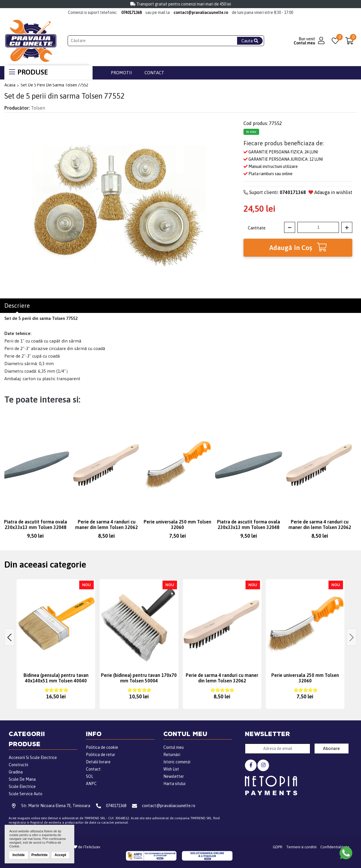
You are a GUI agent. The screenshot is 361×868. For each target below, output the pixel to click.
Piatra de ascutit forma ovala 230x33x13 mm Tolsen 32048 (36, 524)
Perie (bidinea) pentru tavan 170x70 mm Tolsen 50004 (139, 678)
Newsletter (174, 776)
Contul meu (174, 747)
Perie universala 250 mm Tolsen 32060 (177, 524)
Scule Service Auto (26, 794)
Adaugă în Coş (298, 247)
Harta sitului (174, 784)
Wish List (171, 769)
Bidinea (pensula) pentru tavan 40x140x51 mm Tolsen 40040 (56, 678)
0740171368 (131, 12)
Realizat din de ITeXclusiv (76, 847)
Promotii (121, 73)
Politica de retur (101, 755)
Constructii (18, 765)
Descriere (17, 306)
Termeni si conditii (301, 847)
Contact (154, 73)
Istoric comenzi (177, 762)
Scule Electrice (22, 787)
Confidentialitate (335, 847)
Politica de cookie (102, 747)
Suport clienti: (275, 192)
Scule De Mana (22, 779)
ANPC (91, 784)
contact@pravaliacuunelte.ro (201, 12)
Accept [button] (60, 855)
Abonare (331, 748)
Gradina (16, 772)
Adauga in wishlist (330, 192)
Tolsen (38, 108)
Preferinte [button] (39, 855)
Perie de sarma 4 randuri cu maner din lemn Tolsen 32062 (107, 524)
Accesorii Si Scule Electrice (33, 758)
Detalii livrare (98, 762)
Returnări (172, 755)
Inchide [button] (19, 855)
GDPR (278, 847)
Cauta (250, 41)
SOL (90, 776)
